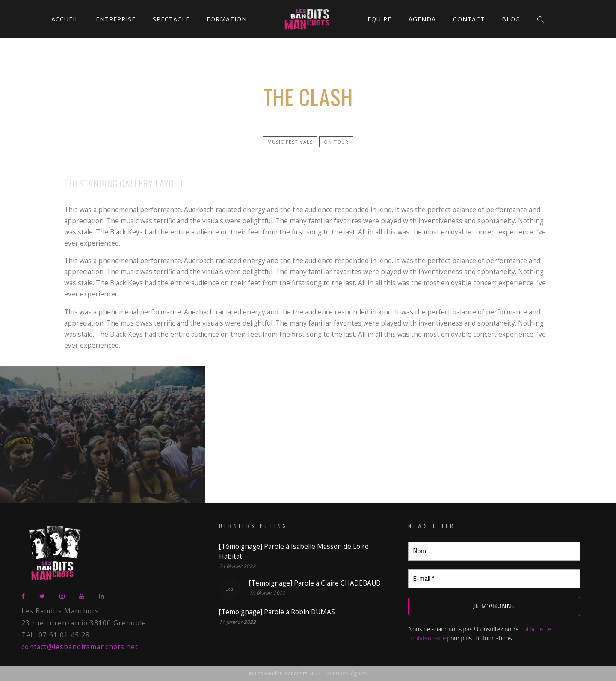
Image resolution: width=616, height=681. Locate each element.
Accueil (65, 19)
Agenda (422, 19)
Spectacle (171, 19)
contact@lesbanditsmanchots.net (80, 647)
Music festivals (290, 142)
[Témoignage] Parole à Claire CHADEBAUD (315, 583)
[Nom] (494, 551)
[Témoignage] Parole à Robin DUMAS (277, 612)
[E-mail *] (494, 579)
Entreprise (116, 19)
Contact (469, 19)
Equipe (379, 19)
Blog (511, 19)
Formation (227, 19)
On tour (336, 142)
